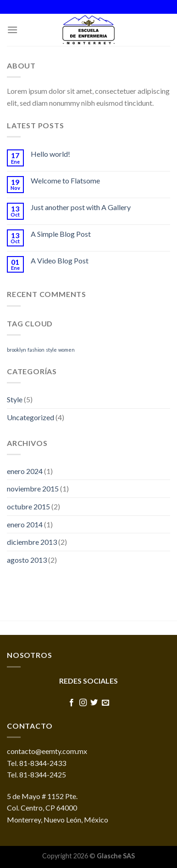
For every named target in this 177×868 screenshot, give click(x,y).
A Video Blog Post (60, 260)
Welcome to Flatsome (65, 180)
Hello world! (50, 154)
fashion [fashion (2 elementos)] (36, 350)
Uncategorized (30, 417)
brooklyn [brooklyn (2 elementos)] (17, 350)
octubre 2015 (28, 506)
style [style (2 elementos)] (51, 350)
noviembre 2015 (33, 488)
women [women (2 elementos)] (66, 350)
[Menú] (12, 30)
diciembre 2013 (32, 542)
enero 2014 (25, 524)
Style (15, 399)
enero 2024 (25, 471)
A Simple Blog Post (61, 234)
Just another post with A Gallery (81, 207)
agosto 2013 (27, 560)
